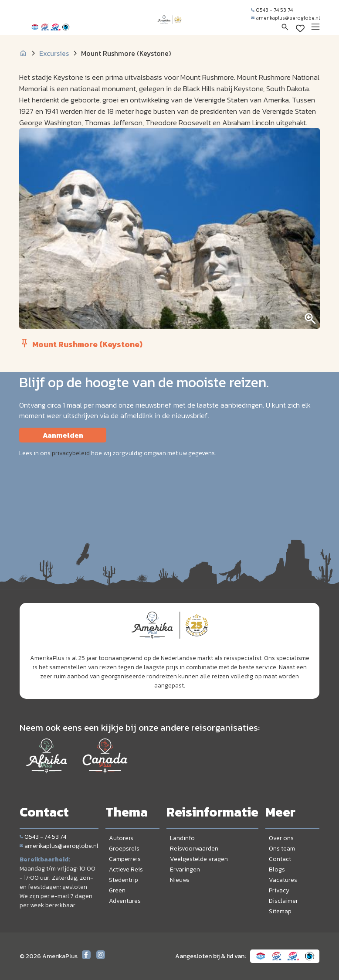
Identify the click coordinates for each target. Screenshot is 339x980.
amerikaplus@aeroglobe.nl (285, 18)
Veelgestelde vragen (199, 859)
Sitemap (280, 911)
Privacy (279, 890)
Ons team (282, 849)
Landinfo (182, 838)
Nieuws (180, 880)
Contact (280, 859)
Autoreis (121, 838)
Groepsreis (124, 849)
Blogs (277, 869)
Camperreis (125, 859)
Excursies (54, 53)
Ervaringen (185, 869)
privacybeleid (71, 453)
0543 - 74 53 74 (272, 10)
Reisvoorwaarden (194, 849)
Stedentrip (124, 880)
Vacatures (283, 880)
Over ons (281, 838)
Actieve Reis (126, 869)
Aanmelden (63, 435)
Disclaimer (283, 901)
